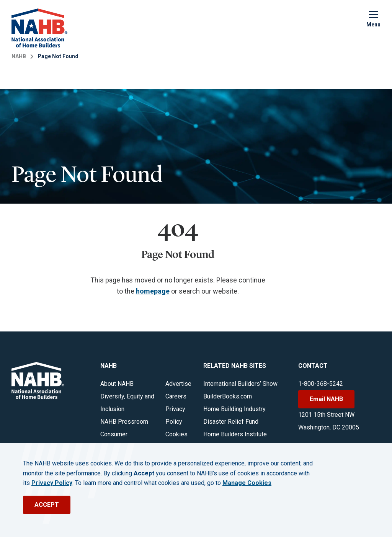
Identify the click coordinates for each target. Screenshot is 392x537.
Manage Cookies (247, 483)
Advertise (178, 384)
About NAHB (117, 384)
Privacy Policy (52, 483)
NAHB (19, 56)
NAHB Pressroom (124, 422)
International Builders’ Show (240, 384)
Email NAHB (326, 399)
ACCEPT (47, 505)
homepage (153, 291)
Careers (176, 396)
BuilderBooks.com (228, 396)
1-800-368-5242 (321, 384)
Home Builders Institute (235, 434)
